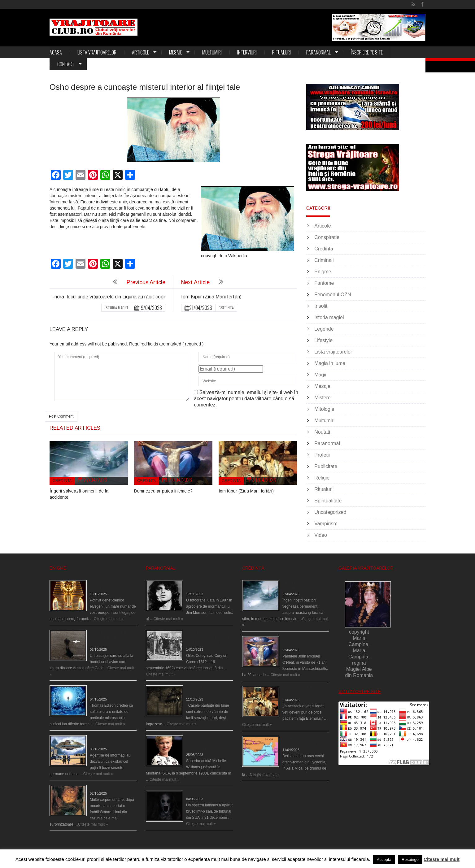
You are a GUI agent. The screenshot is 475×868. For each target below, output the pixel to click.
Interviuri (247, 52)
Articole (140, 52)
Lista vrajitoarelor (97, 52)
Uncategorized (330, 512)
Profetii (322, 455)
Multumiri (212, 52)
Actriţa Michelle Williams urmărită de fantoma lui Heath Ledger (207, 743)
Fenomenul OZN (333, 295)
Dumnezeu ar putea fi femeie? (163, 491)
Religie (322, 478)
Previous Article (146, 282)
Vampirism (326, 524)
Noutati (322, 432)
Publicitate (326, 466)
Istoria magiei (116, 308)
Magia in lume (330, 363)
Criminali (324, 260)
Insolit (321, 306)
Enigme (323, 272)
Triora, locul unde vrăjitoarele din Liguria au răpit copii (108, 297)
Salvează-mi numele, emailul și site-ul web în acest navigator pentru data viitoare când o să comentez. (246, 399)
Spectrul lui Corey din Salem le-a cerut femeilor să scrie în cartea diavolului (209, 638)
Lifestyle (323, 340)
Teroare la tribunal (201, 793)
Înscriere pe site (367, 52)
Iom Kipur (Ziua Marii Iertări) (211, 297)
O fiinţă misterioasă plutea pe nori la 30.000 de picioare (112, 638)
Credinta (226, 308)
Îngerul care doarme (107, 787)
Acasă (56, 52)
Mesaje (176, 52)
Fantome (324, 283)
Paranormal (318, 52)
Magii (320, 375)
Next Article (195, 282)
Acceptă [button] (384, 859)
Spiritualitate (328, 501)
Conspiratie (327, 237)
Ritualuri (281, 52)
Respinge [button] (410, 859)
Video (321, 535)
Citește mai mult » (109, 619)
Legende (324, 329)
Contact (66, 64)
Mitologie (324, 409)
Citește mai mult (442, 859)
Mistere (322, 398)
